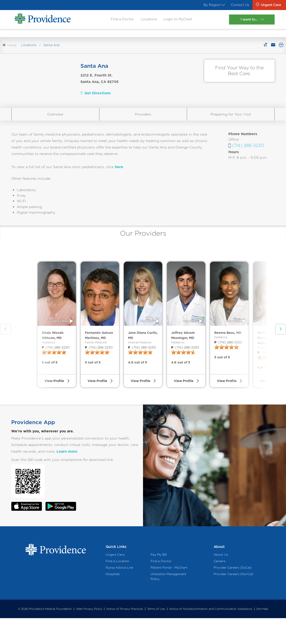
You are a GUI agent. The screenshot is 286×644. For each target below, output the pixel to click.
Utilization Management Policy (168, 602)
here (119, 172)
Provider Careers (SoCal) (233, 593)
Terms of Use (156, 635)
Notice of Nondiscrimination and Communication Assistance (211, 635)
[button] (280, 345)
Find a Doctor (120, 20)
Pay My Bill (159, 580)
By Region (209, 5)
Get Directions (96, 98)
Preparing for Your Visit (231, 119)
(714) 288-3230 (248, 150)
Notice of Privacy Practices (125, 635)
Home (9, 50)
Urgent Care (115, 580)
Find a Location (117, 587)
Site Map (262, 635)
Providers (143, 119)
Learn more (67, 477)
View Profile (54, 404)
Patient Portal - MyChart (169, 593)
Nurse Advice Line (119, 593)
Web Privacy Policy (89, 635)
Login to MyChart (178, 20)
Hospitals (113, 600)
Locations (147, 20)
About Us (221, 580)
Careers (220, 587)
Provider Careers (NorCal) (233, 600)
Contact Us (237, 5)
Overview (55, 119)
